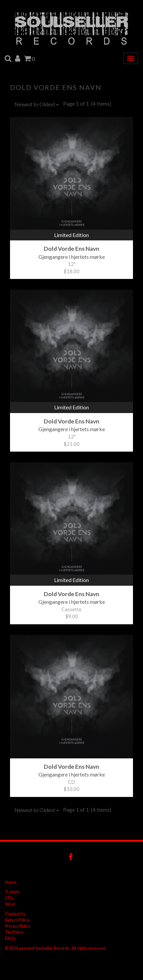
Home (11, 882)
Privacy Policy (18, 926)
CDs (9, 898)
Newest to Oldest (37, 104)
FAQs (10, 938)
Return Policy (17, 920)
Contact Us (15, 914)
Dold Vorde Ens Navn (56, 87)
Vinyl (10, 904)
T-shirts (12, 892)
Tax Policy (14, 932)
